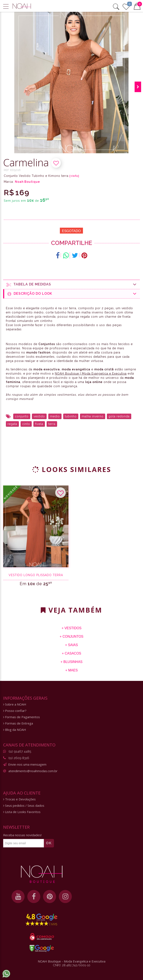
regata (12, 424)
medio (55, 416)
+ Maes (71, 670)
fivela (39, 424)
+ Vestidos (71, 628)
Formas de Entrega (18, 723)
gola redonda (119, 416)
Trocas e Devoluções (19, 799)
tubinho (71, 416)
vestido (39, 416)
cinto (26, 424)
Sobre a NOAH (15, 704)
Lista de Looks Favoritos (22, 812)
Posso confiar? (15, 711)
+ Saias (71, 645)
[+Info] (74, 176)
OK (49, 843)
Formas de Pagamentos (22, 717)
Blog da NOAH (15, 730)
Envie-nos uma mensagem (27, 764)
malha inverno (93, 416)
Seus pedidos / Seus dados (24, 806)
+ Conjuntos (71, 637)
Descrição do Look (72, 294)
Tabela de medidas (72, 284)
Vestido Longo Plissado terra (36, 575)
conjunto (22, 416)
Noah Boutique (27, 182)
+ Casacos (71, 653)
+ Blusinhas (71, 662)
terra (52, 424)
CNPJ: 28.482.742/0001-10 (72, 965)
